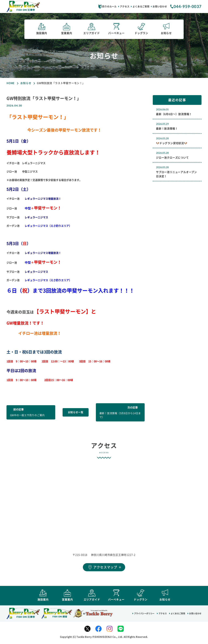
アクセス (125, 6)
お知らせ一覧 (76, 412)
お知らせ (26, 83)
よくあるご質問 (141, 6)
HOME (11, 83)
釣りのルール (109, 6)
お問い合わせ (160, 6)
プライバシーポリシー (144, 615)
